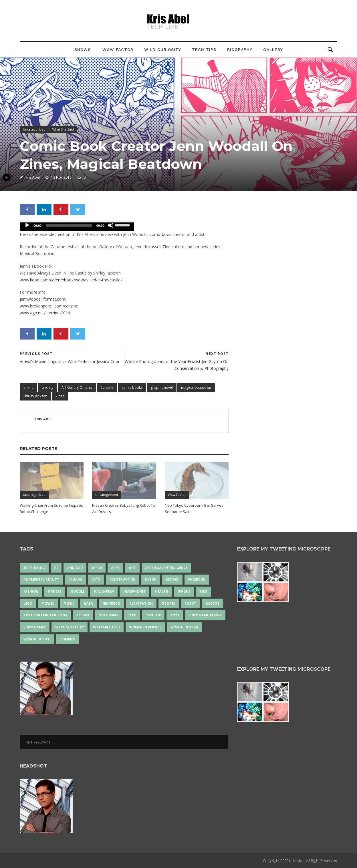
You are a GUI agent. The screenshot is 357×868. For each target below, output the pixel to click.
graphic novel (162, 387)
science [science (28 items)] (83, 615)
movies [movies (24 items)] (48, 603)
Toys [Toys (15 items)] (175, 615)
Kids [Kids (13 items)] (203, 591)
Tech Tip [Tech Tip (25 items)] (153, 615)
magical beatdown (196, 387)
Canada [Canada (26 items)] (75, 579)
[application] (77, 227)
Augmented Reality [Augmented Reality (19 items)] (41, 579)
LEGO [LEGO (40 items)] (28, 603)
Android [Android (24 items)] (75, 568)
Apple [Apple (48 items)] (97, 568)
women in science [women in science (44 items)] (145, 627)
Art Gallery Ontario (77, 387)
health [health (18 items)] (162, 591)
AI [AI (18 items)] (56, 568)
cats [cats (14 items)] (96, 579)
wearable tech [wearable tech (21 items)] (107, 627)
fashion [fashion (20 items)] (31, 591)
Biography (240, 50)
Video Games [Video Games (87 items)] (35, 627)
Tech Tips (204, 50)
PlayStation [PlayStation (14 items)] (141, 603)
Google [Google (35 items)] (78, 591)
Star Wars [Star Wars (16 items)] (109, 615)
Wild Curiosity (163, 50)
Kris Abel (33, 177)
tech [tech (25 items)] (132, 615)
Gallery (273, 50)
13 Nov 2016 (61, 177)
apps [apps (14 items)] (115, 568)
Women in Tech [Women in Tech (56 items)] (37, 639)
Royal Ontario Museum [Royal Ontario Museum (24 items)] (45, 615)
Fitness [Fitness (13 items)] (54, 591)
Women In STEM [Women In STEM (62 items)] (184, 627)
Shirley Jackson (35, 396)
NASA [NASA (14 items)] (88, 603)
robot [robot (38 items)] (190, 603)
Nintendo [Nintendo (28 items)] (111, 603)
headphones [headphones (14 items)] (134, 591)
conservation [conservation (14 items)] (123, 579)
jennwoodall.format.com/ (43, 299)
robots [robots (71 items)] (213, 603)
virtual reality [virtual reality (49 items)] (70, 627)
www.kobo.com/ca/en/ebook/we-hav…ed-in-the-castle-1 (72, 280)
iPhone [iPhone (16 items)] (184, 591)
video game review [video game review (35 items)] (205, 615)
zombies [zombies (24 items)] (68, 639)
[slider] (69, 225)
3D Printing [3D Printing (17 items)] (34, 568)
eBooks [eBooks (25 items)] (172, 579)
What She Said (63, 129)
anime (28, 387)
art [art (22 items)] (132, 568)
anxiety (47, 387)
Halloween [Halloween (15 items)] (104, 591)
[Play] (27, 225)
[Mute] (111, 225)
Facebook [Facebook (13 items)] (197, 579)
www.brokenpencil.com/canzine (49, 306)
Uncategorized (34, 129)
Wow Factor (118, 50)
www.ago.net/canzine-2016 (45, 313)
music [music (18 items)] (69, 603)
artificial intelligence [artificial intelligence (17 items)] (166, 568)
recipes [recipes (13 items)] (169, 603)
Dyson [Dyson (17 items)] (151, 579)
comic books (132, 387)
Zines (60, 396)
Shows (83, 50)
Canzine (107, 387)
